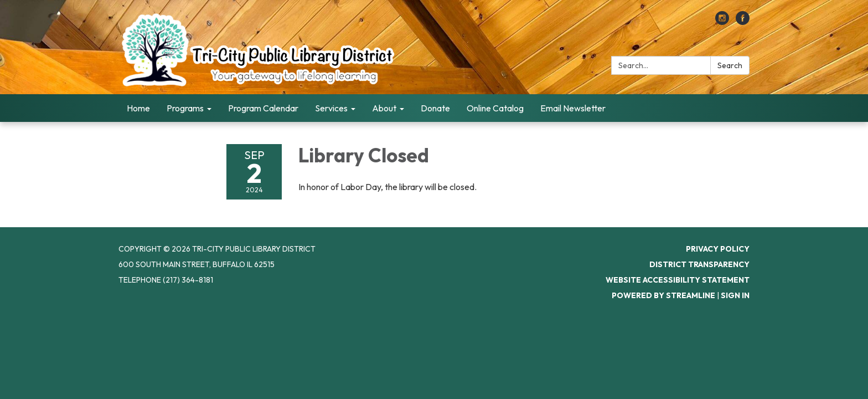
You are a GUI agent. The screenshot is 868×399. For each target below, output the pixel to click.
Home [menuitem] (138, 108)
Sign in (735, 295)
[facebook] (743, 22)
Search (730, 65)
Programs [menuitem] (185, 108)
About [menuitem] (384, 108)
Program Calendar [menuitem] (263, 108)
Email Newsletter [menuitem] (573, 108)
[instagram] (722, 22)
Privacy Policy (718, 249)
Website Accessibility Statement (678, 280)
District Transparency (699, 264)
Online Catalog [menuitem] (495, 108)
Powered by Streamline (663, 295)
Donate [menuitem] (435, 108)
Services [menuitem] (331, 108)
